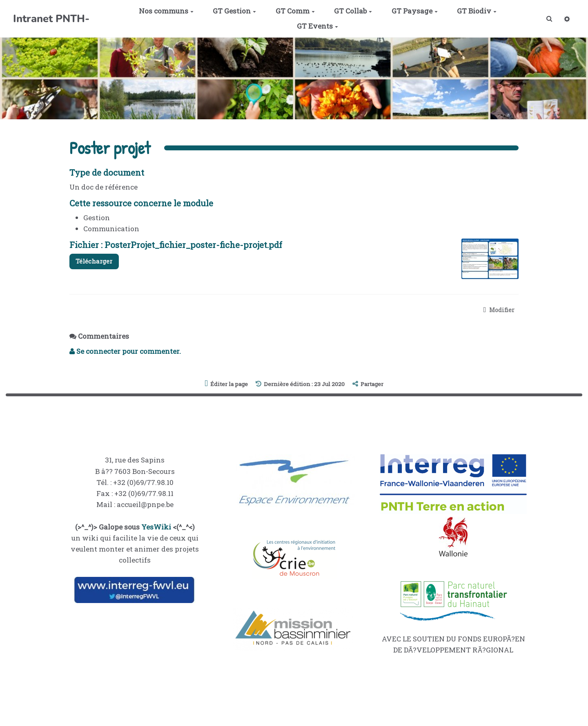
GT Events (316, 26)
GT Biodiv (475, 11)
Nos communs (164, 11)
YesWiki (156, 528)
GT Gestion (233, 11)
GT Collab (351, 11)
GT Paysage (413, 11)
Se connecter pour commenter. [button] (125, 352)
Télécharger (97, 262)
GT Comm (293, 11)
